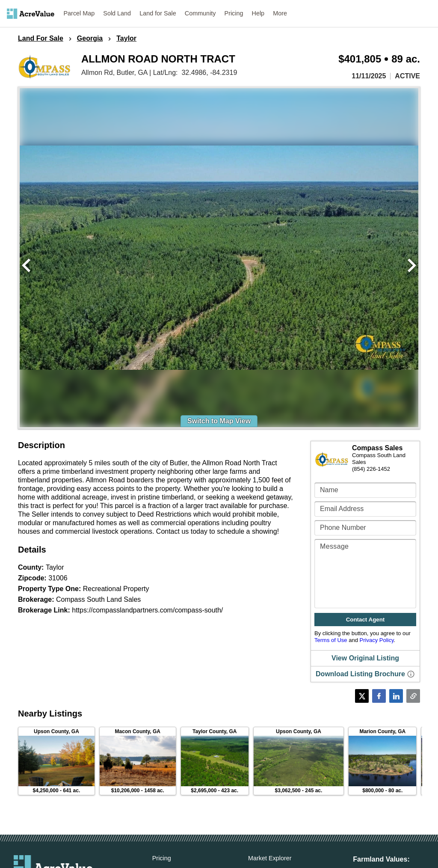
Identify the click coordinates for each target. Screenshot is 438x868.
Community (200, 13)
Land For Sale (41, 39)
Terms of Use (331, 640)
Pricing (234, 13)
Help (258, 13)
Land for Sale (158, 13)
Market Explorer (270, 858)
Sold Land (117, 13)
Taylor (126, 39)
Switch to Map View (219, 421)
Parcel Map (79, 13)
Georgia (90, 39)
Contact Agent (365, 620)
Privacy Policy (377, 640)
